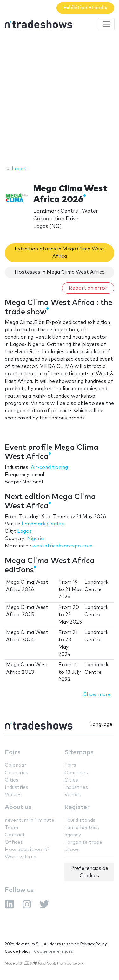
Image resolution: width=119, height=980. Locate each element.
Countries (17, 773)
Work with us (20, 857)
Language (101, 725)
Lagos (24, 531)
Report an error (88, 288)
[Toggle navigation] (106, 24)
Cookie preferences (53, 952)
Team (11, 828)
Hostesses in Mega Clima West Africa (60, 272)
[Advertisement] (60, 99)
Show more (97, 695)
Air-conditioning (49, 467)
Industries (17, 788)
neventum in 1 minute (30, 820)
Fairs (13, 753)
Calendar (16, 765)
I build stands (80, 820)
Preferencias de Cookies (89, 872)
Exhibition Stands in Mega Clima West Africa (60, 253)
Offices (14, 842)
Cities (12, 780)
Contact (15, 835)
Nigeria (35, 539)
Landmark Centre (43, 524)
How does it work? (27, 850)
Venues (13, 795)
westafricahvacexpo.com (62, 546)
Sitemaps (79, 753)
